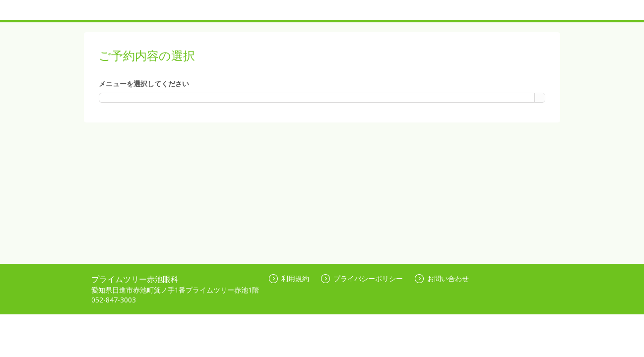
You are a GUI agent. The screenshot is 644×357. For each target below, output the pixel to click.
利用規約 (289, 278)
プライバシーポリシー (362, 278)
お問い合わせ (442, 278)
